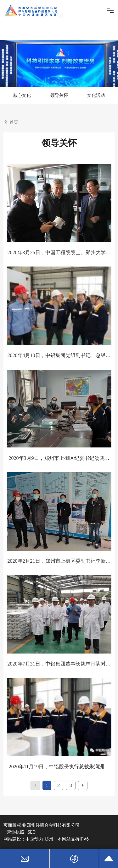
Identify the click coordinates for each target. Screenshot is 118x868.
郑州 (49, 839)
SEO (31, 832)
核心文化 (22, 95)
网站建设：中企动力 (23, 839)
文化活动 (96, 95)
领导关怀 (59, 95)
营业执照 (15, 832)
